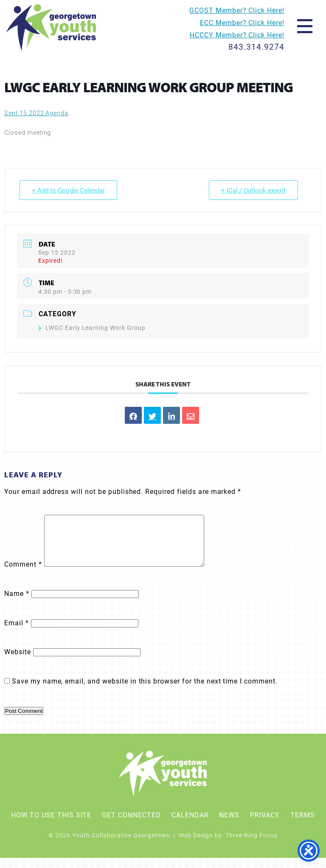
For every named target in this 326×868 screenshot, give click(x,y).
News (229, 825)
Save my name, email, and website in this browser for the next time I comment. (145, 691)
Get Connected (131, 825)
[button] (305, 26)
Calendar (190, 825)
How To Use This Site (51, 825)
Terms (303, 825)
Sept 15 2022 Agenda (36, 113)
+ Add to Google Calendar (68, 190)
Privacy (265, 825)
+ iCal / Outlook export (253, 190)
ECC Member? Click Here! (242, 22)
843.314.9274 (256, 47)
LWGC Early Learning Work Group (92, 328)
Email (17, 633)
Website (18, 662)
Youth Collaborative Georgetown (52, 27)
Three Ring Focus (251, 845)
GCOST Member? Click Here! (237, 10)
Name (17, 603)
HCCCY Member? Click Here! (237, 35)
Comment (23, 574)
